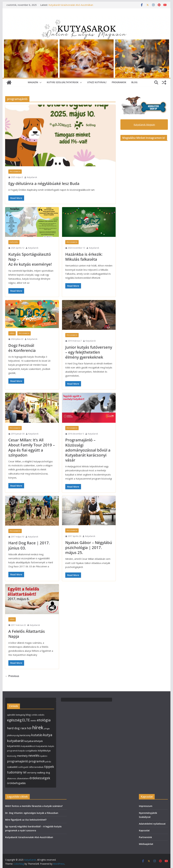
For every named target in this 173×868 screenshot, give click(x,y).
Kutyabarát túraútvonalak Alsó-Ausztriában (71, 5)
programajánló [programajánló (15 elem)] (18, 761)
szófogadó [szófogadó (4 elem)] (23, 767)
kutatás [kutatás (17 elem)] (37, 735)
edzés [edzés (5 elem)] (41, 715)
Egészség (14, 242)
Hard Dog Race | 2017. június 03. (29, 545)
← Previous (12, 676)
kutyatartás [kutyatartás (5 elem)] (42, 746)
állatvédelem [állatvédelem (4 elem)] (23, 779)
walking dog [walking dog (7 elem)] (44, 772)
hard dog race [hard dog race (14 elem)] (17, 728)
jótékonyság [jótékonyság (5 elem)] (13, 735)
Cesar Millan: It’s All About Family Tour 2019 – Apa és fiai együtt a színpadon (32, 447)
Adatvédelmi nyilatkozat (152, 824)
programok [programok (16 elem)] (37, 761)
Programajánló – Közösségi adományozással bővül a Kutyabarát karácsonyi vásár (88, 450)
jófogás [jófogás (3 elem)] (47, 729)
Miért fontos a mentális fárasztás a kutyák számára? (34, 806)
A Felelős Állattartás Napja (27, 634)
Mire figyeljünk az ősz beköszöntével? (26, 820)
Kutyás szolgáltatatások (63, 82)
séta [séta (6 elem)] (31, 767)
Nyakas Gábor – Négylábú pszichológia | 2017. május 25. (89, 547)
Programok (119, 82)
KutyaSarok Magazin (144, 125)
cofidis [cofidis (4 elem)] (34, 715)
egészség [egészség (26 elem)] (14, 720)
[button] (40, 82)
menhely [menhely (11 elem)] (22, 756)
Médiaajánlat (146, 844)
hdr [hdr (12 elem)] (29, 728)
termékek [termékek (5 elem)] (39, 767)
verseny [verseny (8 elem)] (32, 772)
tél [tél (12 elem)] (25, 772)
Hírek (12, 333)
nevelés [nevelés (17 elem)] (34, 756)
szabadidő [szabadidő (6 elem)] (12, 767)
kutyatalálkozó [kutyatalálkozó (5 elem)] (28, 746)
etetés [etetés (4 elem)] (33, 721)
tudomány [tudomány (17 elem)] (15, 772)
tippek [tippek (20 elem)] (49, 767)
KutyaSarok (32, 177)
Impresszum (146, 806)
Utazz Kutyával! (97, 82)
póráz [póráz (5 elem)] (48, 762)
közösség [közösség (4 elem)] (12, 756)
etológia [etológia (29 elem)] (44, 720)
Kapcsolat (144, 830)
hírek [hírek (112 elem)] (38, 727)
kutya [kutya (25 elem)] (48, 735)
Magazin (33, 82)
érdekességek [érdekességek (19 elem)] (40, 778)
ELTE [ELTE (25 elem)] (26, 720)
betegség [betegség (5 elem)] (20, 715)
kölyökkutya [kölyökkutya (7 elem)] (44, 750)
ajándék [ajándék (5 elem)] (11, 715)
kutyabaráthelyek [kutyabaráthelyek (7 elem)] (34, 741)
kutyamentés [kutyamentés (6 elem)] (14, 746)
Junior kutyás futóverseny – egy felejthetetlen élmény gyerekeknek (89, 352)
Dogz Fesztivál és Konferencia (22, 348)
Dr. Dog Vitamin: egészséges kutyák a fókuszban (32, 813)
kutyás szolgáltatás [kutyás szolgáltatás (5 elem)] (28, 751)
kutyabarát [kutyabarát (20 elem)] (15, 741)
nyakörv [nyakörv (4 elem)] (44, 756)
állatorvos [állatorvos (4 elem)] (12, 779)
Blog (134, 82)
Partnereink (145, 837)
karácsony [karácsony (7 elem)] (25, 735)
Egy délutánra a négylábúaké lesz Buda (44, 183)
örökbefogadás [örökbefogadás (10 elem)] (16, 783)
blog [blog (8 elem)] (28, 715)
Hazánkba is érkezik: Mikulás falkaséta (84, 257)
